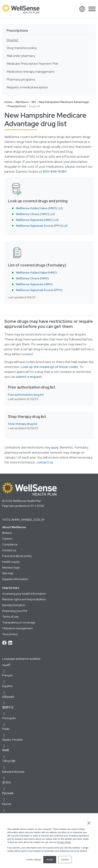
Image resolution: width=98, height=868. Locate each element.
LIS (61, 208)
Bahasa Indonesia (13, 772)
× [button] (89, 823)
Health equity (11, 562)
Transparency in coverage (19, 622)
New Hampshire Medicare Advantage (64, 102)
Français (7, 675)
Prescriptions (17, 31)
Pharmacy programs (21, 79)
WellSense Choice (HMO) (32, 214)
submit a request (29, 377)
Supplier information (15, 579)
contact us (45, 462)
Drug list (12, 40)
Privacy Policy (64, 842)
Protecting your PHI (15, 611)
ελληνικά (8, 697)
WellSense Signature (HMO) (34, 220)
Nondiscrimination (14, 605)
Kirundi (7, 804)
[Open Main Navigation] (92, 10)
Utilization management (17, 628)
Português (9, 718)
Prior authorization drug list (26, 395)
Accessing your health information (24, 594)
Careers (7, 539)
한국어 (7, 782)
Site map (8, 573)
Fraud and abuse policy (17, 556)
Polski (6, 729)
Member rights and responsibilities (24, 599)
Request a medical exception (27, 87)
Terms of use (10, 617)
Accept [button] (50, 860)
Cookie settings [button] (34, 860)
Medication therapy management (31, 72)
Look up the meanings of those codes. (50, 367)
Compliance (10, 544)
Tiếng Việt (9, 761)
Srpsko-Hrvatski (12, 740)
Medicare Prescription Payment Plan (32, 64)
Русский (8, 793)
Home (8, 102)
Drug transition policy (22, 48)
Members (22, 102)
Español (7, 686)
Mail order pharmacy (21, 56)
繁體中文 (8, 707)
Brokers (7, 533)
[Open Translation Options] (82, 9)
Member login (11, 568)
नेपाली (6, 750)
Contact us (9, 550)
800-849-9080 (55, 171)
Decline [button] (65, 860)
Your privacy (10, 634)
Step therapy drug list (23, 424)
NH (34, 102)
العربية (6, 665)
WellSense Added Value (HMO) (36, 208)
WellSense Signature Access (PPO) (39, 226)
